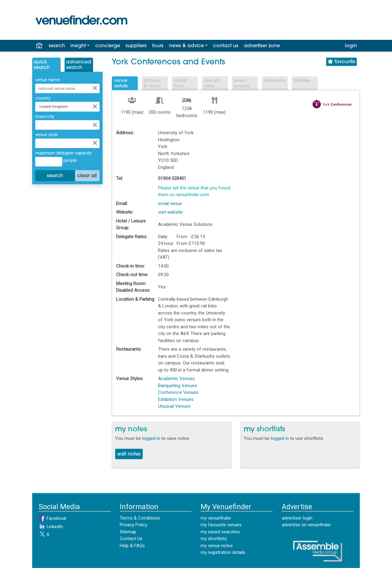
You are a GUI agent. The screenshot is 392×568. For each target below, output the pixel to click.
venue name (47, 80)
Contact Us (131, 539)
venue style (47, 135)
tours (158, 46)
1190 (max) (132, 112)
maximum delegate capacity (63, 153)
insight (78, 46)
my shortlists (214, 539)
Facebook (53, 518)
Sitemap (128, 532)
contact (226, 46)
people (70, 160)
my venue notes (217, 546)
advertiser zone (262, 46)
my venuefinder (216, 518)
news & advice (187, 46)
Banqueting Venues (177, 386)
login (351, 46)
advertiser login (297, 518)
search (57, 46)
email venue (170, 204)
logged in (151, 438)
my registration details (223, 552)
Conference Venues (178, 392)
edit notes (129, 454)
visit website (170, 212)
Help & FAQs (132, 546)
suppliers (136, 46)
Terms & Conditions (140, 518)
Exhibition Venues (176, 399)
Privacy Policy (134, 525)
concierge (108, 46)
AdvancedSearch (79, 65)
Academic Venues (176, 379)
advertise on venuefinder (306, 525)
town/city (45, 116)
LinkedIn (51, 527)
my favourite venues (221, 525)
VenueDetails (121, 84)
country (43, 98)
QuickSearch (42, 65)
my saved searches (220, 532)
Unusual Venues (174, 406)
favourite (341, 62)
